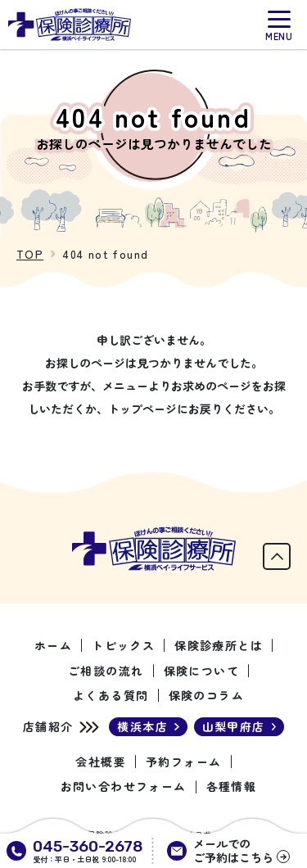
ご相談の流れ (106, 671)
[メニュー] (279, 26)
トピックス (123, 645)
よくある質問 (111, 695)
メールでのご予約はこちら (233, 851)
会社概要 (101, 762)
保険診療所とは (219, 645)
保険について (201, 671)
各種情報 (232, 786)
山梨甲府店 (234, 726)
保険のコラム (206, 695)
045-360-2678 (88, 846)
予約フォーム (183, 762)
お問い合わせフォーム (124, 786)
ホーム (53, 645)
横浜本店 (142, 726)
